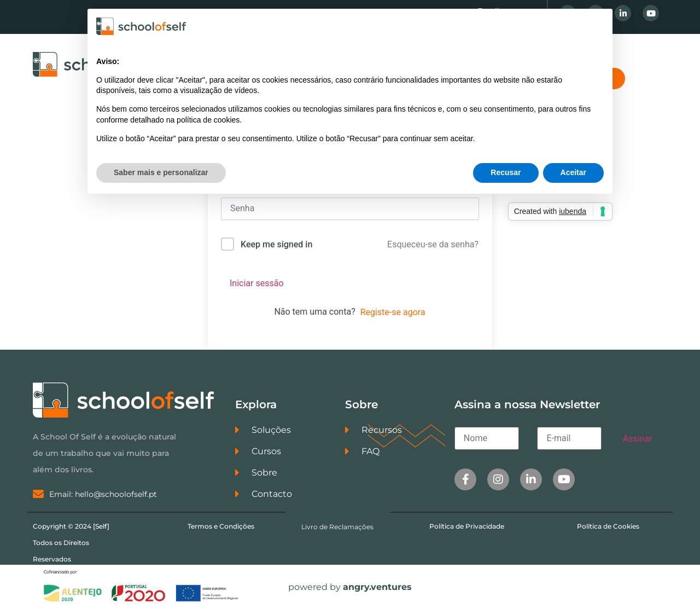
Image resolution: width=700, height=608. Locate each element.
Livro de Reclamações (337, 527)
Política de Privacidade (467, 526)
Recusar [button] (506, 172)
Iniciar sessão (257, 283)
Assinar (638, 439)
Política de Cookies (608, 526)
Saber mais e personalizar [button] (161, 172)
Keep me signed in (276, 244)
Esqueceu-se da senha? (433, 244)
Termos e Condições (221, 526)
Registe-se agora (393, 312)
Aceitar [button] (573, 172)
